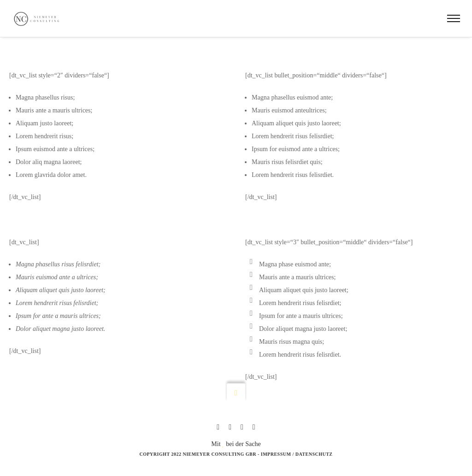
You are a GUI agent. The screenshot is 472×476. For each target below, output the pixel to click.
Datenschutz (314, 454)
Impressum (276, 454)
